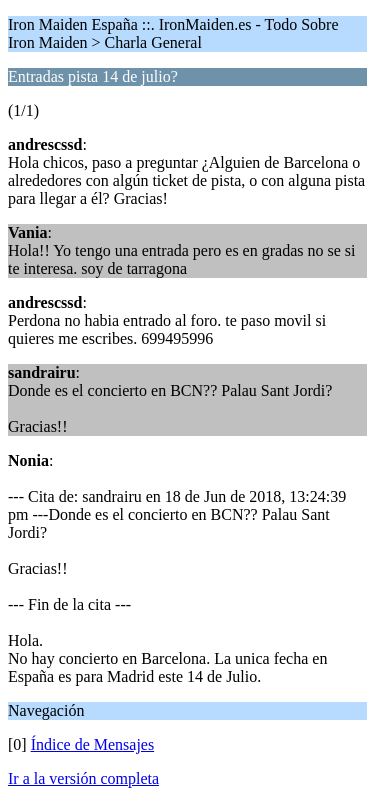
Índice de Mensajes (93, 744)
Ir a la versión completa (83, 778)
